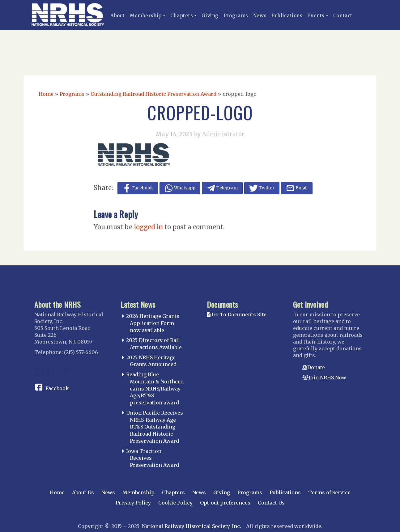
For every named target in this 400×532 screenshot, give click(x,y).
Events (316, 16)
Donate (316, 367)
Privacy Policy (133, 503)
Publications (287, 16)
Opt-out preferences (225, 503)
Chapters (182, 16)
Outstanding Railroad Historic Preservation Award (153, 94)
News (260, 16)
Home (46, 94)
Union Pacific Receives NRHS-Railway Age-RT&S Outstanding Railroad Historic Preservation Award (155, 427)
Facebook (57, 388)
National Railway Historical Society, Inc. (191, 526)
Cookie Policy (175, 503)
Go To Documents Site (237, 315)
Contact (343, 16)
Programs (236, 16)
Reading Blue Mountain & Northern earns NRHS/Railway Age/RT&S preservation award (155, 388)
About (118, 16)
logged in (148, 227)
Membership (146, 16)
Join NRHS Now (327, 378)
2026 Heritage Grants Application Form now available (153, 323)
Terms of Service (329, 492)
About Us (83, 492)
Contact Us (271, 503)
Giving (210, 16)
